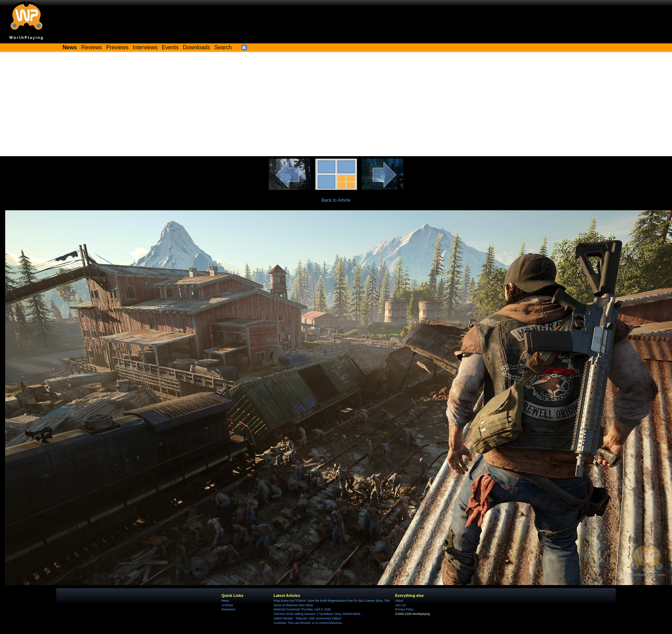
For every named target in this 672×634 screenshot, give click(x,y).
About (399, 601)
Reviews (92, 47)
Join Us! (401, 605)
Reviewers (229, 609)
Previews (117, 47)
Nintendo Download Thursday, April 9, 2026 (302, 609)
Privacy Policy (404, 609)
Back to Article (336, 200)
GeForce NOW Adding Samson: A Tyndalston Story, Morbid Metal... (318, 614)
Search (223, 47)
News (225, 601)
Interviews (145, 47)
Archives (227, 605)
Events (170, 47)
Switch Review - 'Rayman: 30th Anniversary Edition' (308, 618)
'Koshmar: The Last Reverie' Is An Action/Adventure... (309, 623)
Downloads (197, 47)
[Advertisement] (336, 104)
